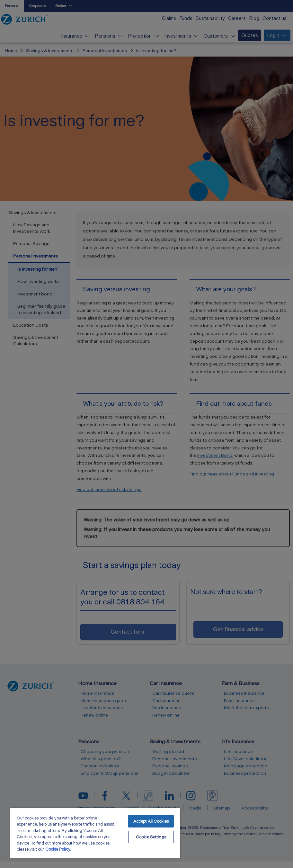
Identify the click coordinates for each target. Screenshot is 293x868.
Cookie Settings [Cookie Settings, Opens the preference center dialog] (151, 837)
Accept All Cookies (151, 821)
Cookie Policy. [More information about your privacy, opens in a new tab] (58, 849)
